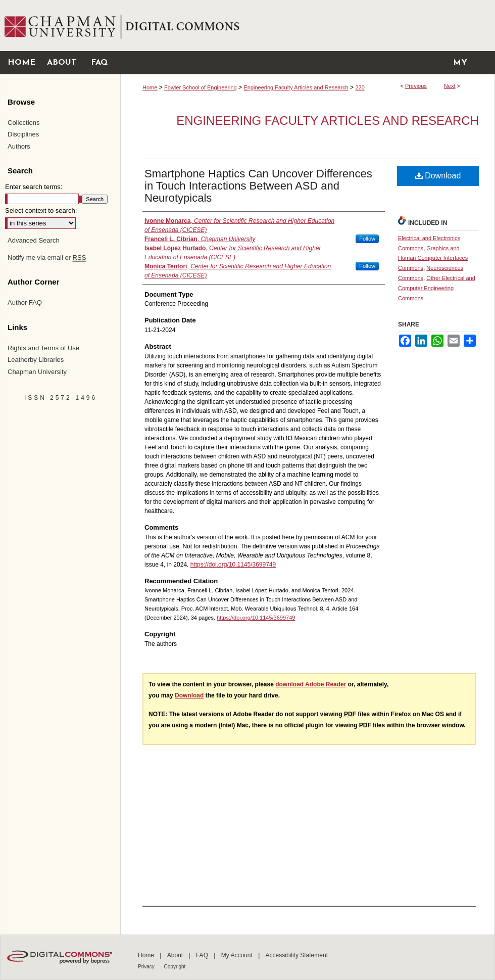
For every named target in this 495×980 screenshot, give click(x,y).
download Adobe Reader (311, 684)
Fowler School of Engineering (201, 87)
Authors (19, 146)
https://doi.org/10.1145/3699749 (233, 565)
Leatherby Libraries (36, 360)
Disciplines (23, 134)
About (176, 955)
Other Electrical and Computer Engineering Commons (437, 288)
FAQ (203, 955)
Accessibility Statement (297, 955)
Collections (24, 123)
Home (150, 87)
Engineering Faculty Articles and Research (296, 87)
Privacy (147, 967)
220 (360, 87)
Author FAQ (25, 302)
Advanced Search (34, 240)
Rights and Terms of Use (43, 348)
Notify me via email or (47, 258)
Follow (367, 239)
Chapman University (37, 372)
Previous (416, 86)
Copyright (175, 967)
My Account (238, 955)
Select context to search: (41, 211)
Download (438, 176)
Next (450, 86)
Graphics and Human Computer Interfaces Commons (433, 258)
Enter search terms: (34, 187)
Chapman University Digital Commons (307, 26)
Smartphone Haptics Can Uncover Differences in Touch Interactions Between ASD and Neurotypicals (258, 186)
